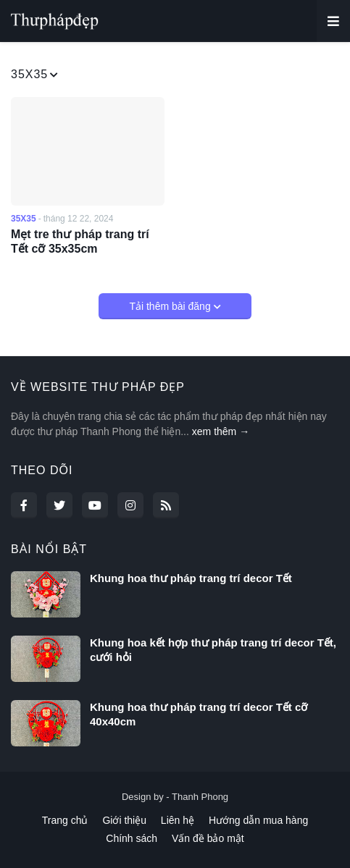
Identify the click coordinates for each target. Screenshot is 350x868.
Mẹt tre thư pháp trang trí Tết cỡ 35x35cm (80, 242)
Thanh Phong (200, 797)
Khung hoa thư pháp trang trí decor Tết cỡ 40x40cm (199, 714)
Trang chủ (65, 820)
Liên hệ (178, 820)
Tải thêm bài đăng (171, 306)
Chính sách (132, 838)
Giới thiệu (124, 820)
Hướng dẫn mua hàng (258, 820)
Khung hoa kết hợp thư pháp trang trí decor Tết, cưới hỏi (213, 650)
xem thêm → (221, 431)
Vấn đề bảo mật (208, 838)
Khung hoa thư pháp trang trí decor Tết (191, 578)
